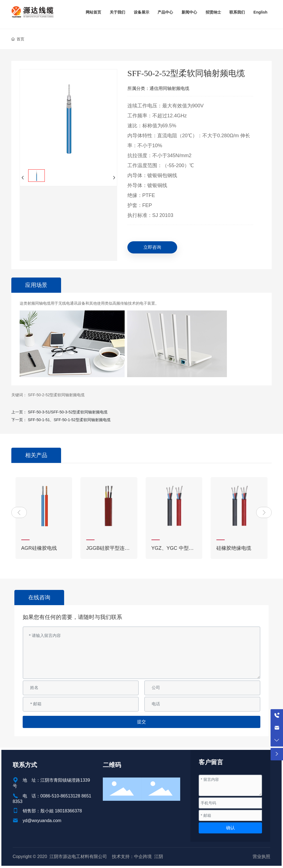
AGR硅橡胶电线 (39, 548)
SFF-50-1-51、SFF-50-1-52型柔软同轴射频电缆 (69, 420)
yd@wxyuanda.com (42, 821)
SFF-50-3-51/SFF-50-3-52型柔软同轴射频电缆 (68, 412)
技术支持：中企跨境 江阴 (137, 857)
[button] (19, 512)
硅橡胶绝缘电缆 (234, 548)
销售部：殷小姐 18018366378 (52, 811)
